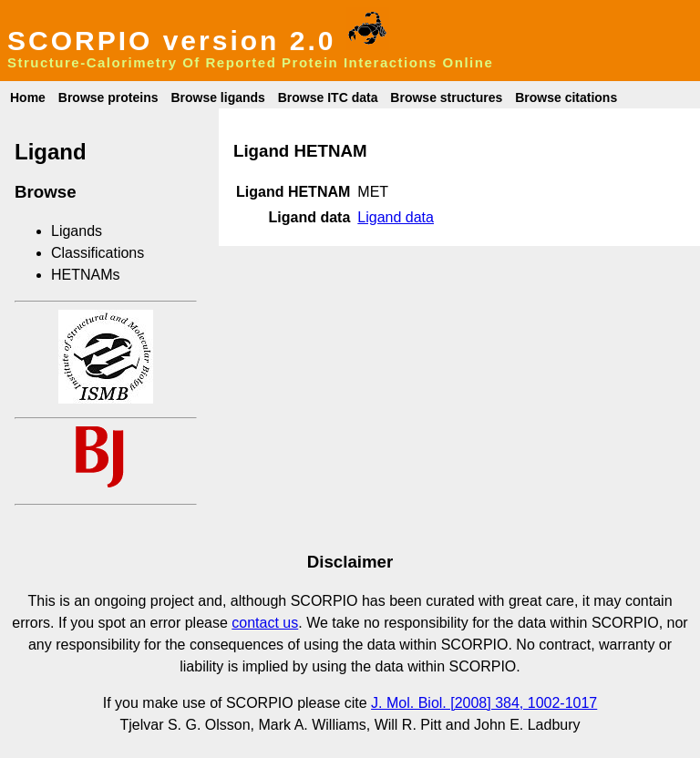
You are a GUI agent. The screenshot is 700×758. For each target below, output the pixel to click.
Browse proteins (108, 97)
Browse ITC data (328, 97)
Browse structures (446, 97)
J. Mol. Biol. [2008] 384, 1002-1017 (484, 703)
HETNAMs (86, 275)
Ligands (77, 231)
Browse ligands (217, 97)
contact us (265, 623)
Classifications (98, 253)
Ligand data (396, 217)
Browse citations (566, 97)
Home (28, 97)
